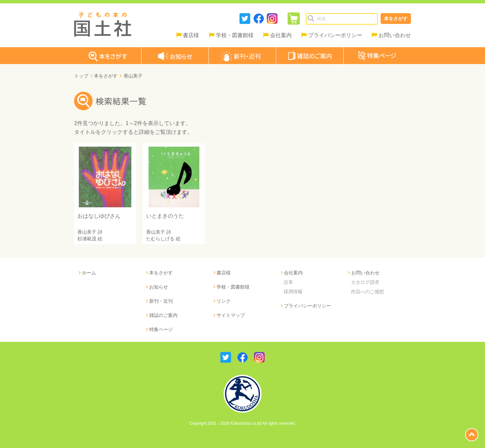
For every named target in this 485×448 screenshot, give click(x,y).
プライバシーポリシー (335, 35)
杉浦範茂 (87, 239)
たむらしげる (160, 239)
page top (472, 435)
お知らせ (159, 287)
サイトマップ (231, 315)
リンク (224, 301)
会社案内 (281, 35)
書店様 (191, 35)
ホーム (89, 273)
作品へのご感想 (367, 292)
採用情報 (293, 292)
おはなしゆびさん (99, 216)
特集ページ (161, 329)
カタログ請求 (365, 282)
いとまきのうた (165, 216)
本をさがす (396, 19)
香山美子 (87, 232)
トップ (81, 76)
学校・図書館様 (235, 35)
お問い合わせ (395, 35)
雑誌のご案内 (163, 315)
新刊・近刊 (161, 301)
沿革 (288, 282)
